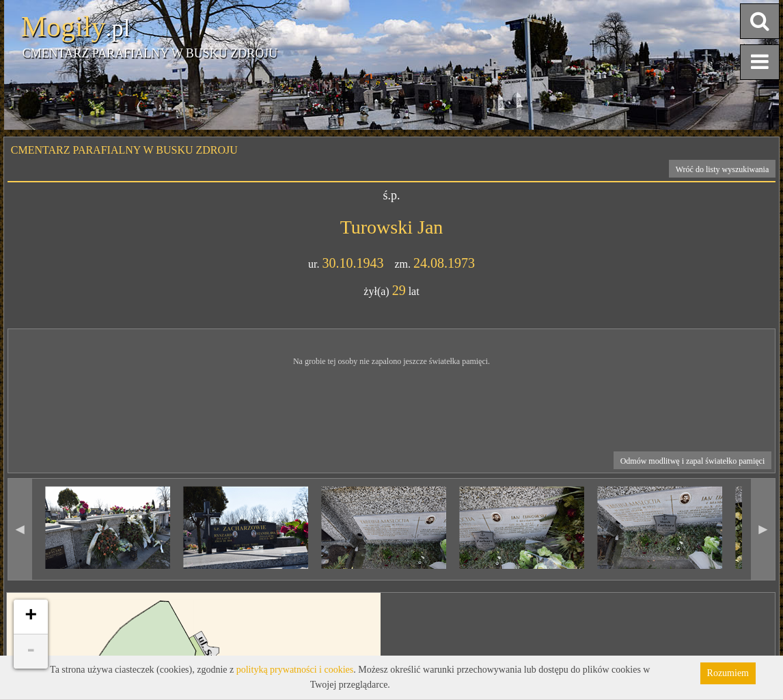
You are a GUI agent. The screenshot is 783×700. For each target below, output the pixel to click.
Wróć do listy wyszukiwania (723, 169)
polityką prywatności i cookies (295, 670)
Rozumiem (728, 673)
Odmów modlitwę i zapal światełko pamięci (693, 461)
